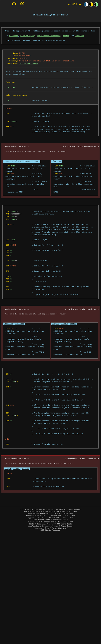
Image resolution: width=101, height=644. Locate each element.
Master (66, 36)
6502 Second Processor (49, 36)
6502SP (27, 161)
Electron (79, 36)
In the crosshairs (29, 63)
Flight (18, 161)
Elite (73, 4)
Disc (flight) (28, 36)
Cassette (14, 36)
